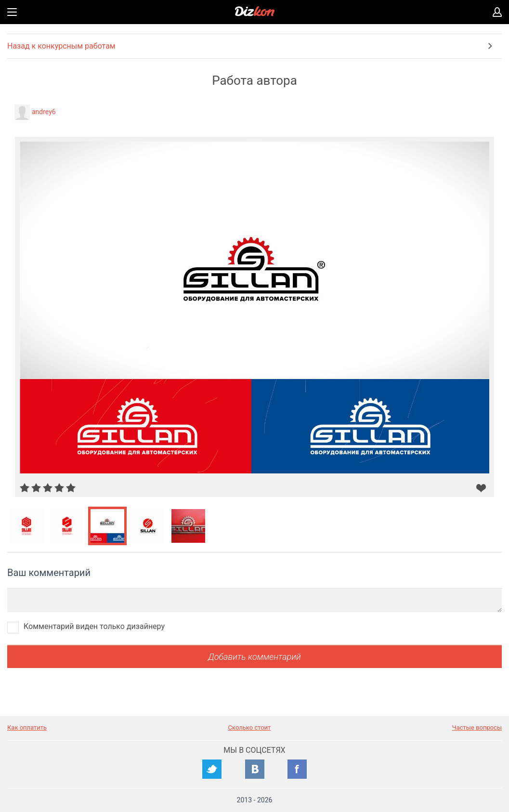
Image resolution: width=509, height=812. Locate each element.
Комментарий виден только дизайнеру (94, 626)
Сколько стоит (250, 727)
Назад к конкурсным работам (61, 46)
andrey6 (44, 112)
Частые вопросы (477, 727)
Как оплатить (27, 727)
